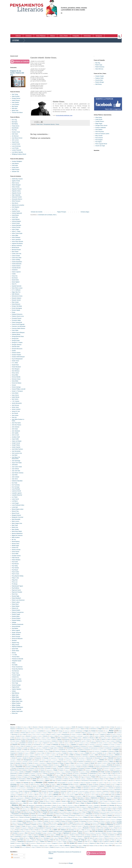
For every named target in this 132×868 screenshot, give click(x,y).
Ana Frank (15, 209)
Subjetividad (18, 836)
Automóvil (86, 736)
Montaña (20, 803)
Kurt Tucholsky (16, 485)
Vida (24, 845)
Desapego (46, 758)
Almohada (24, 731)
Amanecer (48, 731)
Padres (50, 810)
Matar (74, 798)
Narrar (76, 805)
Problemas (28, 821)
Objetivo (90, 807)
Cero (77, 743)
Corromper (33, 751)
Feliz (62, 775)
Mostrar (49, 803)
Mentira (75, 800)
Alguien (112, 729)
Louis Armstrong (16, 146)
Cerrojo (87, 743)
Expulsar (58, 773)
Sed (11, 831)
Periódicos (104, 814)
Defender (13, 756)
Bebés (48, 738)
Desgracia (37, 760)
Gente (34, 779)
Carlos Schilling (16, 260)
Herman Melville (16, 377)
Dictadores (81, 762)
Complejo (40, 746)
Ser (91, 831)
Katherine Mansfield (17, 481)
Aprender (111, 733)
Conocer (61, 748)
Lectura (113, 793)
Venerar (49, 843)
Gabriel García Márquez (18, 333)
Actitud (103, 727)
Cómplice (47, 755)
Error (38, 768)
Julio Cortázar (16, 477)
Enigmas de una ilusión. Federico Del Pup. (17, 73)
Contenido (41, 750)
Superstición (87, 836)
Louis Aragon (15, 503)
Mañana (102, 798)
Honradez (76, 783)
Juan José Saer (16, 471)
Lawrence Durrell (16, 491)
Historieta (26, 783)
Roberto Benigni (100, 82)
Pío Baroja (15, 584)
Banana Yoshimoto (17, 246)
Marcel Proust (16, 513)
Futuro (93, 777)
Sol (47, 835)
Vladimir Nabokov (16, 689)
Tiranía (33, 840)
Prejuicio (46, 820)
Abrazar (25, 727)
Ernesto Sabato (16, 310)
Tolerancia (39, 840)
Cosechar (64, 751)
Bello (59, 738)
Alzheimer (35, 731)
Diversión (56, 763)
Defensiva (26, 757)
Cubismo (76, 753)
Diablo (47, 762)
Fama (114, 773)
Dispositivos (42, 763)
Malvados (118, 796)
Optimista (92, 809)
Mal (84, 796)
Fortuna (31, 777)
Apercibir (104, 733)
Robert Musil (15, 604)
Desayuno (67, 758)
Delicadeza (51, 757)
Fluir (115, 775)
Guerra (112, 779)
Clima (68, 745)
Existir (103, 772)
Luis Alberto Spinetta (17, 152)
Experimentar (14, 773)
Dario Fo (14, 284)
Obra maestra (104, 807)
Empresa (104, 765)
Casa (11, 743)
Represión (105, 826)
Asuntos (119, 735)
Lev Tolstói (15, 497)
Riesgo (107, 828)
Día (118, 763)
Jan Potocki (15, 413)
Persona (26, 816)
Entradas (15, 855)
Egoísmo (39, 765)
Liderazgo (87, 795)
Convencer (87, 750)
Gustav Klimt (15, 168)
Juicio (45, 793)
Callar (98, 740)
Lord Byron (15, 501)
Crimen (32, 753)
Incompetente (117, 786)
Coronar (18, 751)
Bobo (109, 738)
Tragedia (95, 840)
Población (34, 817)
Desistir (43, 760)
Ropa (22, 830)
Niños (32, 807)
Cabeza (79, 740)
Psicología (119, 821)
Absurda (35, 727)
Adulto (31, 729)
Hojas (32, 783)
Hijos (109, 781)
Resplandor (24, 828)
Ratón (83, 823)
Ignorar (91, 785)
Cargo (108, 741)
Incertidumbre (109, 786)
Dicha (75, 762)
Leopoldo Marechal (17, 495)
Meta (119, 800)
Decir (97, 755)
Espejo (56, 770)
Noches (43, 807)
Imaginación (14, 786)
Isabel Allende (16, 397)
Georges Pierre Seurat (101, 126)
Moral (25, 803)
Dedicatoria (111, 755)
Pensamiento (15, 814)
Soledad (58, 835)
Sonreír (83, 835)
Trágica (59, 842)
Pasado (12, 812)
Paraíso (104, 810)
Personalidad (41, 816)
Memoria (38, 800)
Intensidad (51, 791)
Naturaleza (82, 805)
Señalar (45, 833)
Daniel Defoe (15, 280)
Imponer (34, 786)
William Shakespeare (17, 707)
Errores (42, 768)
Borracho (19, 740)
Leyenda (41, 795)
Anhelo (60, 733)
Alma (18, 731)
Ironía (17, 793)
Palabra (62, 810)
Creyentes (20, 753)
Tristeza (42, 842)
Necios (118, 805)
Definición (32, 756)
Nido (22, 807)
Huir (119, 783)
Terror (106, 838)
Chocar (115, 743)
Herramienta (85, 781)
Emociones (78, 765)
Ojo (28, 809)
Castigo (16, 743)
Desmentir (49, 760)
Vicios (13, 846)
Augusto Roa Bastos (17, 243)
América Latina (25, 733)
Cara (88, 741)
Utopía (95, 842)
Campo (36, 741)
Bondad (12, 740)
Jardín (31, 793)
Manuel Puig (15, 511)
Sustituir (118, 837)
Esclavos (88, 768)
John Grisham (16, 427)
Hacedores (41, 781)
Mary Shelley (15, 529)
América (17, 733)
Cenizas (66, 743)
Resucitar (55, 828)
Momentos (13, 803)
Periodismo (89, 814)
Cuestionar (100, 753)
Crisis (43, 753)
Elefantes (57, 765)
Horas (82, 783)
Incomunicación (22, 788)
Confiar (26, 748)
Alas (87, 729)
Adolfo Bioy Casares (17, 179)
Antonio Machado (16, 225)
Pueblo (25, 823)
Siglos (60, 833)
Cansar (61, 741)
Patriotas (30, 812)
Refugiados (118, 825)
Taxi (41, 838)
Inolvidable (50, 790)
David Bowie (15, 128)
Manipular (27, 798)
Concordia (112, 746)
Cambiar (114, 740)
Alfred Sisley (99, 117)
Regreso (29, 826)
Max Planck (15, 106)
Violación (56, 846)
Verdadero (80, 843)
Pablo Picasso (16, 170)
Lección (107, 793)
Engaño (60, 767)
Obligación (96, 807)
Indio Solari (15, 134)
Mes (115, 800)
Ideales (48, 785)
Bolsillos (118, 738)
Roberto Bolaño (16, 610)
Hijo (105, 781)
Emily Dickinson (16, 304)
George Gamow (16, 98)
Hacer (47, 780)
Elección (51, 765)
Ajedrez (83, 729)
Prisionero (107, 820)
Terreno (101, 838)
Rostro (27, 830)
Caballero (73, 740)
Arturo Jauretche (16, 240)
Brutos (49, 740)
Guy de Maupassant (17, 359)
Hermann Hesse (16, 379)
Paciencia (44, 810)
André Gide (15, 217)
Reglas (24, 826)
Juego (40, 793)
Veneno (44, 843)
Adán (42, 729)
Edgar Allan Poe (16, 292)
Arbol (25, 734)
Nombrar (48, 807)
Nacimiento (31, 805)
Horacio (14, 385)
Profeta (57, 821)
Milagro (42, 801)
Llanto (93, 795)
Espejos (61, 770)
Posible (109, 817)
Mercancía (96, 800)
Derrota (14, 758)
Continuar (55, 750)
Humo (27, 785)
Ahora (72, 729)
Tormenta (63, 840)
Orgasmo (103, 809)
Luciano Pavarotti (16, 150)
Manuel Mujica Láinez (18, 509)
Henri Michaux (16, 371)
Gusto (12, 781)
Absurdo (41, 727)
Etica (49, 772)
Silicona (87, 833)
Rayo (87, 823)
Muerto (78, 803)
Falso (104, 773)
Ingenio (99, 788)
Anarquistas (38, 733)
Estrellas (22, 772)
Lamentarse (80, 793)
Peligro (89, 812)
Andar (50, 733)
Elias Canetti (15, 302)
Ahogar (67, 729)
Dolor (72, 763)
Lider (82, 795)
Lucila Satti (15, 507)
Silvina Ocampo (16, 637)
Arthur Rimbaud (16, 237)
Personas (50, 815)
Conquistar (78, 748)
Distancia (49, 763)
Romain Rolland (16, 618)
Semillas (33, 831)
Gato (119, 777)
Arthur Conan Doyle (17, 233)
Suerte (36, 836)
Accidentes (62, 727)
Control (75, 750)
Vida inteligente (35, 846)
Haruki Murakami (16, 367)
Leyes (45, 795)
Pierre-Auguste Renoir (101, 144)
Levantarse (30, 795)
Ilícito (113, 785)
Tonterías (46, 840)
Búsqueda (67, 740)
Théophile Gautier (17, 661)
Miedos (31, 801)
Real (114, 823)
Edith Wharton (16, 294)
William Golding (16, 705)
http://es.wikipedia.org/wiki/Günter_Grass (64, 115)
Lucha (113, 795)
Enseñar (79, 767)
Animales (65, 733)
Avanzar (102, 736)
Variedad (18, 843)
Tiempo (14, 840)
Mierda (36, 801)
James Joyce (15, 407)
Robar (116, 828)
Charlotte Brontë (16, 268)
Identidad (65, 785)
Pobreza (45, 817)
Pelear (84, 812)
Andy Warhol (15, 163)
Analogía (32, 733)
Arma (48, 734)
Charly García (16, 126)
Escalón (54, 768)
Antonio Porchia (16, 227)
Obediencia (84, 807)
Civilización (55, 745)
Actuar (113, 727)
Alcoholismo (93, 729)
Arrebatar (53, 735)
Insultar (21, 791)
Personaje (34, 816)
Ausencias (73, 736)
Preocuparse (67, 820)
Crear (76, 751)
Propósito (76, 821)
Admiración (20, 729)
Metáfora (12, 801)
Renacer (74, 826)
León (50, 795)
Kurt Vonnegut (16, 487)
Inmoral (24, 790)
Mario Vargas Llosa (17, 523)
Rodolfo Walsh (16, 616)
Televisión (61, 838)
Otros (38, 810)
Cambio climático (16, 741)
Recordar (60, 825)
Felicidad (49, 775)
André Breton (15, 215)
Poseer (104, 817)
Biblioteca (85, 738)
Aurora (61, 736)
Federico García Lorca (18, 316)
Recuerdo (88, 825)
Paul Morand (15, 564)
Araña (20, 735)
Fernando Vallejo (16, 320)
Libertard (63, 795)
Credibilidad (104, 751)
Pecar (60, 812)
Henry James (15, 373)
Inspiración (86, 789)
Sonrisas (94, 835)
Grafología (83, 779)
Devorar (42, 762)
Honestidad (70, 783)
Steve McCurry (99, 69)
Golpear (72, 779)
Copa (100, 750)
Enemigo (35, 767)
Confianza (20, 748)
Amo (106, 731)
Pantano (86, 811)
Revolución (86, 828)
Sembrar (28, 831)
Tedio (52, 838)
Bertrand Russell (16, 250)
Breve (24, 740)
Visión (101, 846)
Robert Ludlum (16, 602)
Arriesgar (73, 735)
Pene (121, 812)
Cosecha (57, 751)
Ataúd (23, 736)
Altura (29, 731)
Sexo (26, 833)
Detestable (25, 762)
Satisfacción (100, 830)
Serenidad (109, 831)
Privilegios (119, 820)
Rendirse (80, 826)
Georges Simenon (17, 345)
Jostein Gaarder (16, 447)
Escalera (48, 768)
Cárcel (37, 755)
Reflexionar (110, 825)
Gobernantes (59, 779)
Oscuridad (23, 810)
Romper (17, 830)
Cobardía (81, 745)
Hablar (34, 781)
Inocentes (43, 789)
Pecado (45, 812)
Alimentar (118, 729)
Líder (40, 796)
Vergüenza (92, 843)
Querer (71, 823)
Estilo (11, 772)
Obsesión (114, 807)
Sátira (12, 838)
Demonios (92, 756)
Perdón (57, 814)
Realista (15, 825)
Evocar (62, 772)
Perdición (51, 814)
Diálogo (62, 763)
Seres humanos (117, 831)
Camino (23, 741)
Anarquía (44, 733)
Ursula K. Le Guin (17, 679)
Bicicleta (92, 738)
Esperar (81, 770)
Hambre (59, 781)
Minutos (58, 801)
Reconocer (46, 825)
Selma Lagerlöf (16, 630)
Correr (28, 751)
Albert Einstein (16, 96)
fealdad (52, 847)
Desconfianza (82, 758)
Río (51, 830)
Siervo (55, 833)
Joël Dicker (15, 465)
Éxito (77, 847)
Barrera (28, 738)
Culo (105, 753)
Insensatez (64, 789)
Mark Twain (15, 525)
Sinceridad (98, 833)
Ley (36, 795)
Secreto (107, 830)
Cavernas (30, 743)
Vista (106, 846)
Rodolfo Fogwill (16, 614)
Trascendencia (30, 842)
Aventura (108, 736)
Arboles (29, 735)
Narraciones (70, 805)
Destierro (95, 760)
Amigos (86, 731)
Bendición (65, 738)
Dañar (62, 755)
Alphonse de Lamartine (18, 205)
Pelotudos (96, 812)
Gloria (47, 779)
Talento (31, 838)
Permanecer (111, 814)
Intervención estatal (84, 791)
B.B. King (14, 120)
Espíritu (99, 770)
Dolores (87, 763)
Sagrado (78, 830)
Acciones (68, 727)
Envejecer (14, 768)
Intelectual (27, 791)
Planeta (110, 816)
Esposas (93, 770)
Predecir (20, 820)
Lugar (12, 796)
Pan (81, 810)
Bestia (75, 738)
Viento (41, 846)
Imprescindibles (64, 786)
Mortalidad (43, 803)
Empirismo (98, 765)
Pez (83, 816)
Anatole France (16, 211)
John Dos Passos (16, 425)
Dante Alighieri (16, 282)
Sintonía (110, 833)
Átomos (67, 847)
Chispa (110, 743)
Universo (80, 842)
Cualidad (71, 753)
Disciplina (18, 763)
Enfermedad (48, 767)
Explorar (27, 773)
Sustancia (113, 837)
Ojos (32, 809)
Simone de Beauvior (17, 639)
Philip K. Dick (15, 578)
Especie (43, 770)
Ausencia (67, 736)
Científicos (23, 745)
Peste (79, 816)
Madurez (66, 796)
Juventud (56, 793)
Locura (107, 795)
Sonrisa (88, 835)
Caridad (112, 741)
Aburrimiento (48, 727)
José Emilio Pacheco (17, 449)
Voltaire (14, 691)
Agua (62, 729)
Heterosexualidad (94, 781)
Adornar (26, 729)
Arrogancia (79, 735)
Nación (55, 805)
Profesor (52, 821)
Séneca (14, 653)
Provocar (96, 821)
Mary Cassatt (99, 136)
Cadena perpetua (87, 740)
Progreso (63, 821)
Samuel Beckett (16, 626)
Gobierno (66, 779)
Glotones (52, 779)
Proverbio (90, 821)
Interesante (64, 791)
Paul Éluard (15, 570)
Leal (98, 793)
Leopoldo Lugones (17, 493)
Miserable (79, 801)
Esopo (14, 312)
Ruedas (37, 830)
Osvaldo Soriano (16, 556)
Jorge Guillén (15, 439)
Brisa (40, 740)
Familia (119, 773)
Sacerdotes (71, 830)
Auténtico (97, 736)
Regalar (18, 826)
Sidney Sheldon (16, 635)
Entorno (98, 767)
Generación (13, 779)
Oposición (74, 809)
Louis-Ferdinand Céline (18, 505)
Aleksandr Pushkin (17, 197)
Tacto (27, 838)
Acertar (92, 727)
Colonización (99, 745)
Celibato (56, 743)
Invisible (12, 793)
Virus (96, 846)
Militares (53, 801)
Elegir (62, 765)
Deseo (19, 760)
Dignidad (100, 762)
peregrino (58, 847)
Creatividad (83, 751)
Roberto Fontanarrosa (18, 612)
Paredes (110, 810)
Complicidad (46, 746)
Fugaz (82, 777)
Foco (119, 775)
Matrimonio (94, 798)
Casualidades (23, 743)
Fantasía (20, 775)
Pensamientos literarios (49, 124)
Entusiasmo (114, 767)
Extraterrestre (93, 773)
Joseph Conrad (16, 443)
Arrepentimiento (66, 734)
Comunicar (83, 746)
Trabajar (76, 840)
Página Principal (61, 212)
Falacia (100, 773)
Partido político (117, 811)
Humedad (22, 785)
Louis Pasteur (15, 104)
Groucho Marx (99, 80)
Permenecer (118, 814)
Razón (108, 823)
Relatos (35, 826)
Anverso (94, 733)
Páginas (40, 823)
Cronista (59, 753)
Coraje (110, 750)
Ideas (58, 785)
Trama (113, 840)
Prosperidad (83, 821)
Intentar (57, 791)
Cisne (44, 745)
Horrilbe (94, 783)
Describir (105, 758)
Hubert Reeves (16, 100)
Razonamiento (101, 823)
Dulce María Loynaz (17, 288)
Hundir (37, 785)
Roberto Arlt (15, 608)
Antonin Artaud (16, 223)
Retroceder (69, 828)
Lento (25, 795)
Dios (117, 762)
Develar (31, 762)
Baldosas (18, 738)
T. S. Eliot (14, 655)
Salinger (14, 622)
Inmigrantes (13, 790)
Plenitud (21, 817)
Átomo (63, 847)
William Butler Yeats (17, 701)
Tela (56, 838)
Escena (67, 768)
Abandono (13, 727)
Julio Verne (15, 479)
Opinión (52, 809)
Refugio (12, 826)
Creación (70, 751)
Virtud (85, 846)
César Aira (15, 276)
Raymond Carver (16, 590)
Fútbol (115, 777)
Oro (17, 811)
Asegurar (103, 734)
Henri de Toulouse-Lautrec (102, 134)
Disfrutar (30, 763)
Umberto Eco (15, 677)
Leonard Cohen (16, 144)
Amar (53, 731)
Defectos (117, 755)
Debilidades (85, 755)
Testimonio (111, 838)
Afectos (47, 729)
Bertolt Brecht (15, 248)
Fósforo (105, 777)
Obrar (110, 807)
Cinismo (29, 745)
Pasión (19, 812)
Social (35, 835)
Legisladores (13, 795)
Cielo (120, 743)
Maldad (99, 796)
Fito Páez (14, 130)
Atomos (40, 736)
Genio (29, 779)
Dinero (111, 762)
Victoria (18, 846)
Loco (102, 795)
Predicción (26, 820)
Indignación (54, 788)
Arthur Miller (15, 235)
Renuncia (86, 826)
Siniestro (104, 833)
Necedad (96, 805)
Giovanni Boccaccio (17, 349)
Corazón (116, 750)
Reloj (47, 826)
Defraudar (44, 757)
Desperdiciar (68, 760)
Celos (61, 743)
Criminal (38, 753)
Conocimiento (70, 748)
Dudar (114, 763)
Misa (74, 801)
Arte (84, 734)
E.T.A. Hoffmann (16, 290)
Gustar (118, 779)
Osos (28, 811)
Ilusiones (103, 785)
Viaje (102, 843)
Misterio (91, 801)
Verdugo (86, 843)
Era (27, 768)
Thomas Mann (16, 657)
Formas (19, 777)
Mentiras (82, 800)
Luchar (118, 795)
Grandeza (89, 779)
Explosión (33, 773)
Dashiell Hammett (17, 286)
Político (92, 817)
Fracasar (52, 777)
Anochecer (72, 733)
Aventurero (115, 736)
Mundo (96, 803)
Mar (43, 798)
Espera (67, 770)
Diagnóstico (53, 762)
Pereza (63, 814)
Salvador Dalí (15, 172)
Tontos (57, 840)
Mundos (103, 803)
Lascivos (93, 793)
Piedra (87, 816)
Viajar (98, 843)
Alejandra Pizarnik (17, 189)
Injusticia (118, 788)
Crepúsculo (13, 753)
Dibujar (70, 762)
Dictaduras (88, 762)
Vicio (121, 843)
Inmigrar (19, 790)
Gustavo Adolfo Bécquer (18, 357)
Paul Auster (15, 562)
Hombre (39, 782)
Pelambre (75, 812)
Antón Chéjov (15, 229)
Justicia (50, 793)
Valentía (106, 842)
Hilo (113, 781)
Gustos (17, 781)
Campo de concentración (45, 741)
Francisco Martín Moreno (18, 328)
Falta (109, 773)
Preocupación (59, 820)
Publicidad (19, 823)
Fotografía (38, 777)
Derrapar (120, 757)
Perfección (76, 814)
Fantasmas (13, 775)
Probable (14, 821)
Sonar (77, 835)
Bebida (43, 738)
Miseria (85, 801)
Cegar (40, 743)
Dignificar (106, 762)
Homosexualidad (61, 783)
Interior (70, 791)
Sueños (49, 836)
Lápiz (36, 796)
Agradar (58, 729)
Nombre (54, 807)
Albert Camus (15, 183)
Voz (23, 847)
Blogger (71, 863)
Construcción (117, 748)
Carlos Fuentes (16, 256)
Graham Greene (16, 353)
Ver (65, 843)
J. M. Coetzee (16, 401)
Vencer (39, 843)
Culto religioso (117, 753)
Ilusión (108, 785)
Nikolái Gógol (15, 546)
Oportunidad (58, 809)
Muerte (70, 803)
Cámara (26, 755)
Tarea (37, 838)
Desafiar (19, 758)
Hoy (105, 783)
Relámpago (53, 826)
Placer (104, 816)
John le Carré (15, 435)
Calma (108, 740)
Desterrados (82, 760)
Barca (24, 738)
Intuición (112, 791)
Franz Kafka (15, 330)
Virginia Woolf (16, 687)
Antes (83, 733)
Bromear (44, 740)
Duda (109, 763)
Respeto (18, 828)
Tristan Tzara (15, 673)
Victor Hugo (15, 683)
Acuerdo (118, 727)
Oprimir (80, 809)
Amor (111, 731)
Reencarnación (96, 825)
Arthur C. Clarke (16, 231)
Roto (32, 830)
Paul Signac (99, 142)
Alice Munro (15, 203)
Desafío (25, 758)
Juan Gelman (15, 469)
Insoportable (78, 789)
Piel (92, 816)
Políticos (98, 817)
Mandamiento (13, 798)
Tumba (64, 842)
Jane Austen (15, 415)
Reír (98, 828)
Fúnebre (110, 777)
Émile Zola (15, 713)
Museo (108, 803)
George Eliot (15, 339)
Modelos (106, 801)
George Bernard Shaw (18, 336)
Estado (112, 770)
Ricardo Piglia (16, 596)
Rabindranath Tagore (17, 586)
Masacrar (69, 798)
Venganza (54, 843)
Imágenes (101, 786)
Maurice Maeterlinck (17, 533)
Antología (89, 733)
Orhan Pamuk (16, 552)
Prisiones (113, 820)
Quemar (66, 823)
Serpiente (21, 833)
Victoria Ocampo (16, 685)
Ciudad (49, 745)
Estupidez (28, 772)
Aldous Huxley (16, 187)
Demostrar (99, 756)
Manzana (34, 798)
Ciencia (15, 744)
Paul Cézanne (99, 138)
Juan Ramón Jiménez (18, 473)
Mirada (64, 801)
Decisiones (104, 755)
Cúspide (53, 755)
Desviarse (19, 762)
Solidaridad (66, 835)
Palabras (69, 810)
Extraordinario (84, 773)
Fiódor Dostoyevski (17, 322)
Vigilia (51, 846)
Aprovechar (14, 734)
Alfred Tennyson (16, 201)
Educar (21, 765)
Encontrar (19, 767)
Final (98, 775)
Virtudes (91, 846)
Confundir (45, 748)
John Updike (15, 433)
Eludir (68, 765)
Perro (12, 816)
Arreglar (58, 735)
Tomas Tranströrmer (17, 667)
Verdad (72, 843)
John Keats (15, 429)
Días (11, 765)
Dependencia (107, 756)
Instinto (103, 789)
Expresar (45, 773)
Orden (98, 809)
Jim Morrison (15, 136)
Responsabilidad (40, 828)
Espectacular (49, 770)
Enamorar (110, 765)
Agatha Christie (16, 181)
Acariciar (55, 727)
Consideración (108, 748)
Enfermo (55, 767)
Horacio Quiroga (16, 387)
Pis (100, 816)
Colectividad (92, 745)
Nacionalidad (39, 805)
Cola (86, 745)
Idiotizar (77, 785)
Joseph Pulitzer (16, 445)
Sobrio (30, 835)
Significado (66, 833)
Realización (21, 825)
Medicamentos (109, 798)
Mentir (69, 800)
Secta (119, 830)
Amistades (101, 731)
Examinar (83, 772)
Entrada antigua (85, 212)
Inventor (118, 791)
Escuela (112, 768)
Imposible (49, 786)
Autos (91, 736)
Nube (66, 807)
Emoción (85, 765)
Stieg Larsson (15, 645)
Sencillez (39, 831)
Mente (58, 800)
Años (13, 738)
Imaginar (22, 786)
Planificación (117, 816)
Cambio (120, 740)
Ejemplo (45, 765)
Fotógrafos (45, 777)
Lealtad (102, 793)
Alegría (100, 729)
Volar (12, 847)
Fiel (80, 775)
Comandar (112, 745)
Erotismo (32, 768)
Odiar (13, 809)
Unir (75, 842)
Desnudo (55, 760)
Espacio (31, 770)
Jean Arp (14, 417)
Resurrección (62, 828)
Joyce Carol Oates (17, 463)
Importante (41, 786)
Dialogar (59, 762)
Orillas (13, 811)
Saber (55, 830)
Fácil (100, 777)
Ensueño (85, 767)
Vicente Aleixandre (17, 681)
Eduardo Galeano (16, 298)
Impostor (57, 786)
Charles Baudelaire (17, 262)
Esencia (12, 770)
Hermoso (78, 781)
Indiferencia (47, 788)
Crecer (91, 751)
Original (120, 809)
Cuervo (94, 753)
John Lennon (15, 140)
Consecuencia (94, 748)
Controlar (81, 750)
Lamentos (87, 793)
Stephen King (15, 643)
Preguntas (34, 819)
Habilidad (22, 781)
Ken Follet (15, 483)
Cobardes (73, 745)
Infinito (79, 788)
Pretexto (87, 820)
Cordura (12, 751)
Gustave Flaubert (16, 355)
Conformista (38, 748)
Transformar (21, 842)
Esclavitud (82, 768)
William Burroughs (17, 699)
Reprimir (111, 826)
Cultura (12, 755)
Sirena (115, 833)
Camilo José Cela (16, 254)
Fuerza (76, 777)
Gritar (107, 779)
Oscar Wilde (15, 554)
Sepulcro (86, 831)
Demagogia (58, 756)
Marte (64, 798)
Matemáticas (81, 798)
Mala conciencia (92, 796)
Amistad (93, 731)
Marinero (59, 798)
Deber (72, 755)
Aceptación (80, 727)
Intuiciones (106, 791)
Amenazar (80, 731)
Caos (71, 741)
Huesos (115, 783)
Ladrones (73, 793)
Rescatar (12, 828)
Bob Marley (15, 124)
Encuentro (28, 767)
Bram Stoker (15, 252)
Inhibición (105, 788)
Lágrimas (31, 796)
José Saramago (16, 461)
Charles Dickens (16, 266)
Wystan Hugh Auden (17, 711)
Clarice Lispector (16, 272)
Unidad (70, 842)
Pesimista (73, 816)
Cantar (66, 741)
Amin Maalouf (15, 207)
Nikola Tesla (15, 111)
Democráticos (85, 757)
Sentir (75, 831)
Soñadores (112, 835)
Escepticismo (74, 768)
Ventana (60, 843)
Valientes (112, 842)
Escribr (101, 768)
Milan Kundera (16, 537)
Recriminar (81, 825)
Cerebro (72, 743)
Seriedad (15, 833)
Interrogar (76, 791)
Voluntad (17, 847)
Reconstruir (53, 825)
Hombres (51, 783)
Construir (13, 750)
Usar (91, 842)
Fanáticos (26, 775)
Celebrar (51, 743)
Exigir (88, 772)
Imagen (118, 785)
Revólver (93, 828)
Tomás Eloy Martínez (17, 669)
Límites (45, 796)
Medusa (25, 800)
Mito (97, 801)
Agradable (52, 729)
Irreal (22, 793)
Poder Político (63, 817)
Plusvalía (28, 817)
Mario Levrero (16, 521)
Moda (101, 801)
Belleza (53, 738)
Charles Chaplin (100, 76)
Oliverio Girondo (16, 550)
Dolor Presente (80, 763)
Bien (97, 738)
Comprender (66, 746)
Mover (60, 803)
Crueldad (65, 753)
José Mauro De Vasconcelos (16, 458)
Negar (12, 807)
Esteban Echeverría (17, 314)
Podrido (76, 817)
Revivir (80, 828)
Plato (17, 817)
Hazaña (65, 781)
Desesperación (28, 760)
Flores (110, 775)
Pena (101, 812)
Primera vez (94, 820)
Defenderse (19, 756)
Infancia (60, 788)
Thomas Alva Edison (17, 113)
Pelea (80, 812)
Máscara (120, 803)
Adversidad (37, 729)
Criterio (48, 753)
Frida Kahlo (15, 165)
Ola (37, 809)
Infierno (73, 788)
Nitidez (27, 807)
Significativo (74, 833)
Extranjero (77, 773)
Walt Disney (99, 84)
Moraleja (30, 803)
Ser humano (99, 831)
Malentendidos (106, 796)
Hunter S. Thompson (17, 391)
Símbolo (22, 838)
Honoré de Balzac (17, 383)
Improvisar (78, 786)
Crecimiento (97, 751)
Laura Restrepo (16, 489)
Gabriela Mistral (16, 335)
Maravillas (48, 798)
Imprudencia (86, 786)
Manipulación (21, 798)
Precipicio (14, 820)
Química (78, 823)
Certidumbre (93, 743)
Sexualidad (38, 833)
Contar (25, 750)
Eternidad (43, 772)
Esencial (19, 770)
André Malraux (16, 219)
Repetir (99, 826)
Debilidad (78, 755)
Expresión (52, 773)
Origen (114, 809)
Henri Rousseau (100, 132)
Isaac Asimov (15, 395)
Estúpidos (36, 772)
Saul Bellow (15, 628)
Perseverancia (18, 816)
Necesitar (112, 805)
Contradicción (62, 750)
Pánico (50, 823)
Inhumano (111, 788)
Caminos (30, 741)
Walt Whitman (16, 693)
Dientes (94, 762)
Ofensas (24, 809)
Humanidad (13, 785)
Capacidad (77, 741)
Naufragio (90, 805)
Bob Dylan (15, 122)
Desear (118, 758)
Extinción (70, 773)
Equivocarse (22, 768)
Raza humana (93, 823)
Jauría (35, 793)
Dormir (92, 763)
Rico (102, 828)
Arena (38, 735)
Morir (36, 803)
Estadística (118, 770)
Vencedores (33, 843)
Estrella (16, 772)
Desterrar (89, 760)
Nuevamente (72, 807)
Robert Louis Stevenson (18, 600)
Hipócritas (12, 783)
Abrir (30, 727)
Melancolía (31, 800)
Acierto (98, 727)
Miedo (24, 801)
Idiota (72, 785)
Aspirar (108, 734)
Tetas (117, 838)
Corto (46, 751)
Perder (45, 814)
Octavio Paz (15, 548)
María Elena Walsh (17, 531)
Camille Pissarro (100, 121)
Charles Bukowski (17, 264)
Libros (76, 795)
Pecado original (53, 812)
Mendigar (45, 800)
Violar (61, 846)
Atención (28, 736)
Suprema (94, 836)
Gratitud (96, 779)
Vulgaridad (28, 847)
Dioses (12, 763)
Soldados (52, 835)
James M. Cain (16, 411)
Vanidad (12, 843)
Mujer (83, 803)
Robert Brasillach (16, 598)
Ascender (97, 735)
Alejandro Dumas (16, 193)
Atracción (45, 736)
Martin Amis (15, 527)
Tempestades (73, 838)
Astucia (113, 735)
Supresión (101, 837)
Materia (87, 798)
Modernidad (112, 801)
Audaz (56, 736)
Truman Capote (16, 675)
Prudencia (102, 821)
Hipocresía (118, 781)
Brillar (35, 740)
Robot (120, 828)
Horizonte (88, 783)
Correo (23, 751)
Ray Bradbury (15, 588)
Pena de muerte (114, 812)
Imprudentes (94, 786)
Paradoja (98, 811)
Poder (55, 817)
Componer (53, 746)
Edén (26, 765)
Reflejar (103, 825)
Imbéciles (28, 786)
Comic (22, 746)
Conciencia (97, 746)
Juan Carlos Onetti (17, 467)
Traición (101, 840)
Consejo (101, 748)
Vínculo (38, 847)
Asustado (12, 736)
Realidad (119, 823)
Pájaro (45, 823)
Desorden (61, 760)
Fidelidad (74, 775)
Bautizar (33, 738)
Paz (35, 812)
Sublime (30, 836)
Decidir (92, 755)
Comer (12, 746)
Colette (14, 274)
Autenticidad (80, 736)
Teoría (91, 838)
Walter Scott (15, 695)
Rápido (46, 830)
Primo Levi (15, 582)
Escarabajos (61, 768)
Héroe (42, 785)
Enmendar (73, 767)
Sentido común (59, 831)
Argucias (43, 735)
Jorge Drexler (15, 142)
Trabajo (82, 840)
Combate (118, 745)
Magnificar (79, 796)
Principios (101, 820)
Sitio (13, 835)
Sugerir (68, 837)
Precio (120, 817)
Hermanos (71, 781)
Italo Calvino (15, 399)
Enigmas (67, 767)
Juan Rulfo (15, 475)
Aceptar (87, 727)
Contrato (69, 750)
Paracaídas (92, 811)
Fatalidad (33, 775)
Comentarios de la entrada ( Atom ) (47, 215)
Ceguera (45, 743)
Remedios (59, 826)
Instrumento (117, 789)
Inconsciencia (30, 788)
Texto (121, 838)
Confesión (13, 748)
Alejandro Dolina (16, 191)
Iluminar (96, 785)
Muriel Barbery (16, 542)
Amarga (60, 731)
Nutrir (78, 807)
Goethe (14, 351)
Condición (118, 746)
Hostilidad (100, 783)
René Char (15, 594)
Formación (13, 777)
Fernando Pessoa (17, 318)
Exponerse (39, 773)
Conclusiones (105, 746)
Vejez (23, 843)
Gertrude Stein (16, 347)
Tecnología (46, 838)
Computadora (75, 746)
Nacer (24, 805)
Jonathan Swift (16, 437)
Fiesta (84, 775)
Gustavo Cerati (16, 132)
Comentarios (16, 858)
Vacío (101, 842)
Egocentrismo (32, 765)
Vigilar (46, 846)
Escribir (94, 768)
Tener (86, 838)
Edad (16, 765)
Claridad (63, 745)
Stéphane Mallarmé (17, 647)
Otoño (33, 810)
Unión (86, 842)
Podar (50, 817)
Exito (109, 772)
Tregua (37, 842)
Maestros (73, 796)
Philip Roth (15, 580)
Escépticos (118, 768)
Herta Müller (15, 381)
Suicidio (73, 836)
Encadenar (117, 765)
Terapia (96, 838)
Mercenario (102, 800)
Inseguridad (57, 789)
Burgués (54, 740)
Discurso (24, 763)
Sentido (51, 831)
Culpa (110, 753)
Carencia (98, 741)
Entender (91, 767)
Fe (38, 775)
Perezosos (69, 814)
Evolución (68, 772)
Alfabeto (107, 729)
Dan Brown (15, 278)
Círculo (42, 755)
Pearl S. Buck (15, 574)
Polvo (81, 817)
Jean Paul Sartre (16, 423)
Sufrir (62, 836)
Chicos (106, 743)
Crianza (26, 753)
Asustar (18, 736)
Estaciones (106, 770)
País (39, 812)
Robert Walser (16, 606)
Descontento (98, 758)
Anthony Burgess (16, 221)
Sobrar (25, 835)
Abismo (19, 727)
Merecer (109, 800)
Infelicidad (67, 788)
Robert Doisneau (100, 67)
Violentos (74, 846)
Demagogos (65, 757)
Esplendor (88, 770)
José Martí (15, 455)
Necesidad (104, 805)
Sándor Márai (15, 651)
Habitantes (29, 781)
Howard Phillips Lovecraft (19, 389)
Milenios (47, 801)
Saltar (83, 830)
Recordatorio (68, 825)
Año (121, 736)
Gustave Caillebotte (101, 128)
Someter (72, 835)
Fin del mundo (91, 775)
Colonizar (106, 745)
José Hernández (16, 451)
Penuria (39, 814)
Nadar (64, 805)
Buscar (60, 740)
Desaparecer (38, 758)
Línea (50, 796)
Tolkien (14, 663)
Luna (21, 796)
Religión (40, 826)
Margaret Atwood (16, 515)
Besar (70, 738)
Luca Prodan (15, 148)
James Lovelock (16, 409)
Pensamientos (25, 814)
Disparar (36, 763)
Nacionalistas (48, 805)
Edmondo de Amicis (17, 296)
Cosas (51, 751)
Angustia (55, 733)
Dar (58, 755)
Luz (25, 796)
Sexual (32, 833)
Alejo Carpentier (16, 195)
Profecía (40, 821)
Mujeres (89, 803)
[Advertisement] (112, 17)
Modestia (118, 801)
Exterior (64, 773)
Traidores (107, 840)
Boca (113, 738)
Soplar (100, 835)
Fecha (43, 775)
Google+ (51, 858)
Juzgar (63, 793)
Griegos (101, 779)
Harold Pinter (15, 365)
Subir (12, 836)
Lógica (55, 796)
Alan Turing (15, 94)
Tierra (22, 840)
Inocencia (37, 790)
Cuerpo (87, 753)
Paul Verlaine (15, 568)
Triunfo (49, 842)
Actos (108, 727)
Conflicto (32, 748)
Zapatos (47, 847)
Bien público (104, 738)
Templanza (80, 838)
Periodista (97, 814)
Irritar (26, 793)
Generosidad (22, 779)
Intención (44, 791)
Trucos (55, 842)
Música (15, 805)
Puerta (30, 823)
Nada (59, 805)
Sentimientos (68, 831)
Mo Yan (14, 540)
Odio (18, 809)
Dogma (67, 763)
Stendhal (14, 641)
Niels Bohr (15, 108)
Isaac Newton (15, 102)
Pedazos (65, 812)
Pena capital (107, 812)
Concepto (90, 746)
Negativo (17, 807)
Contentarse (48, 750)
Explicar (21, 773)
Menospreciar (52, 800)
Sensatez (45, 831)
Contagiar (19, 750)
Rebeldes (28, 825)
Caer (93, 740)
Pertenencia (59, 816)
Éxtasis (83, 847)
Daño (67, 755)
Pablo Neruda (15, 558)
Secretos (114, 830)
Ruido (42, 830)
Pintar (96, 816)
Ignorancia (83, 785)
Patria (25, 812)
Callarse (103, 740)
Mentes (65, 800)
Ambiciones (67, 731)
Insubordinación (14, 791)
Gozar (77, 779)
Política (85, 817)
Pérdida (55, 823)
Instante (98, 789)
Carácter (118, 741)
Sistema (120, 833)
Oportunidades (67, 809)
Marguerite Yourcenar (18, 517)
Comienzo (28, 746)
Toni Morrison (15, 671)
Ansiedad (78, 733)
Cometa (17, 746)
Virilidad (80, 846)
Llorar (97, 795)
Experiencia (116, 772)
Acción (73, 727)
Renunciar (93, 826)
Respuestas (48, 828)
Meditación (18, 800)
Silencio (80, 833)
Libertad (55, 795)
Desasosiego (61, 758)
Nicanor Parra (16, 544)
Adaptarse (13, 729)
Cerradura (82, 743)
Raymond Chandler (17, 592)
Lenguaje (20, 795)
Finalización (104, 775)
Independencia (39, 788)
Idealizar (53, 785)
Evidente (57, 772)
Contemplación (33, 750)
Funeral (88, 777)
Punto (35, 823)
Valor (118, 842)
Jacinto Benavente (17, 403)
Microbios (18, 801)
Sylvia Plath (15, 649)
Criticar (53, 753)
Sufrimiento (56, 836)
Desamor (31, 758)
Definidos (39, 757)
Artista (91, 734)
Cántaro (32, 755)
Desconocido (89, 758)
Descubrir (111, 758)
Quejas (60, 823)
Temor (67, 838)
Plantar (12, 817)
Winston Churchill (16, 709)
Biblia (80, 738)
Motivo (55, 803)
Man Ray (98, 63)
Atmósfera (34, 736)
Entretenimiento (105, 767)
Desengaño (13, 760)
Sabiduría (63, 830)
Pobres (40, 817)
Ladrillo (68, 793)
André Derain (99, 119)
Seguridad (17, 831)
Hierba (101, 781)
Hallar (54, 781)
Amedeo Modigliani (17, 161)
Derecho (114, 756)
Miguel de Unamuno (17, 535)
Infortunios (93, 788)
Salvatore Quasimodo (18, 624)
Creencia (111, 751)
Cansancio (54, 741)
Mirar (69, 801)
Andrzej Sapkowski (17, 213)
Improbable (72, 786)
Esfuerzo (25, 770)
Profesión (46, 821)
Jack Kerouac (15, 405)
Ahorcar (77, 729)
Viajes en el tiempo (109, 843)
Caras (93, 741)
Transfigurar (13, 842)
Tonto (52, 840)
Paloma (76, 811)
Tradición (89, 840)
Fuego (71, 777)
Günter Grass (40, 124)
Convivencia (95, 750)
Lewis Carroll (15, 499)
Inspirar (92, 789)
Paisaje (56, 810)
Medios (12, 800)
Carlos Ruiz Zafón (17, 258)
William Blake (15, 697)
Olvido (46, 809)
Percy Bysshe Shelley (18, 576)
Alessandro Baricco (17, 199)
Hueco (110, 783)
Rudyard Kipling (16, 620)
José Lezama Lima (17, 453)
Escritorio (107, 768)
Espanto (37, 770)
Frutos (66, 777)
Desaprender (53, 758)
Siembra (50, 833)
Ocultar (120, 807)
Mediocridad (117, 798)
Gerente (42, 779)
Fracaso (59, 777)
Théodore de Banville (17, 659)
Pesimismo (66, 816)
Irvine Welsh (15, 393)
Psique (13, 823)
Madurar (61, 796)
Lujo (17, 796)
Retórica (75, 828)
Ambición (73, 731)
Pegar (70, 812)
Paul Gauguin (99, 140)
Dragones (99, 763)
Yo (42, 847)
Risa (112, 828)
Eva (53, 772)
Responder (31, 828)
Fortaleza (25, 777)
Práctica (113, 821)
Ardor (34, 735)
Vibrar (116, 843)
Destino (102, 760)
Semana (23, 831)
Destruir (118, 760)
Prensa (52, 820)
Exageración (75, 772)
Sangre (94, 830)
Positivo (115, 817)
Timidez (28, 840)
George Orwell (16, 341)
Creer (117, 751)
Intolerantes (99, 791)
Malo (112, 796)
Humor (32, 785)
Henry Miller (15, 375)
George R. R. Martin (17, 343)
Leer (118, 793)
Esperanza (73, 770)
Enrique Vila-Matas (17, 306)
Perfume (83, 814)
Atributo (51, 736)
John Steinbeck (16, 431)
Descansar (74, 758)
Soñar (118, 835)
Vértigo (33, 847)
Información (86, 788)
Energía (41, 767)
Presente (75, 820)
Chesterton (15, 270)
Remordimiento (66, 826)
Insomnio (71, 789)
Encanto (12, 767)
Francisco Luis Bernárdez (19, 326)
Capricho (83, 741)
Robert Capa (99, 65)
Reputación (118, 826)
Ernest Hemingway (17, 308)
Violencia (67, 846)
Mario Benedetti (16, 519)
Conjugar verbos (53, 748)
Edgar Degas (99, 124)
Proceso (34, 821)
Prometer (70, 821)
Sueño (42, 836)
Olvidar (41, 809)
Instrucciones (110, 790)
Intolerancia (92, 791)
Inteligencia (35, 791)
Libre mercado (70, 795)
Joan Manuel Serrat (17, 138)
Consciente (86, 748)
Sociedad (41, 835)
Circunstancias (37, 745)
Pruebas (108, 821)
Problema (20, 821)
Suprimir (107, 836)
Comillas (34, 746)
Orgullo (109, 809)
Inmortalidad (30, 789)
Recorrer (75, 825)
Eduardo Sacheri (16, 300)
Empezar (91, 765)
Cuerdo (82, 753)
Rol (13, 830)
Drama (105, 763)
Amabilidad (41, 731)
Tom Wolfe (15, 665)
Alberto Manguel (16, 185)
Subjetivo (25, 837)
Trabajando (70, 840)
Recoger (40, 825)
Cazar (36, 743)
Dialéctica (65, 762)
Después (75, 760)
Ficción (68, 775)
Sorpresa (105, 835)
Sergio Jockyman (16, 633)
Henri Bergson (16, 369)
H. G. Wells (15, 363)
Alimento (12, 731)
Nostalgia (60, 807)
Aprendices (119, 733)
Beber (39, 738)
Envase (120, 767)
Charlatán (100, 743)
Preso (81, 820)
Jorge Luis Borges (17, 441)
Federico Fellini (99, 78)
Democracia (78, 757)
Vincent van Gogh (100, 146)
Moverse (64, 803)
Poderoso (70, 817)
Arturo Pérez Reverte (17, 242)
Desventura (13, 762)
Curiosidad (20, 755)
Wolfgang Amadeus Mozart (19, 154)
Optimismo (86, 809)
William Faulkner (16, 703)
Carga (103, 741)
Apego (99, 733)
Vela (27, 843)
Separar (80, 831)
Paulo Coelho (15, 572)
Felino (57, 775)
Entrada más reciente (37, 212)
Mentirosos (89, 800)
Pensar (33, 814)
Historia (18, 783)
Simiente (92, 833)
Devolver (36, 762)
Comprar (59, 746)
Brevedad (30, 740)
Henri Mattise (99, 130)
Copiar (105, 750)
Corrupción (41, 751)
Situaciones (19, 835)
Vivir (110, 845)
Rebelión (34, 825)
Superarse (80, 836)
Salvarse (88, 830)
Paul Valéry (15, 566)
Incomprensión (13, 788)
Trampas (118, 840)
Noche (38, 807)
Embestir (72, 765)
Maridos (54, 798)
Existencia (94, 772)
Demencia (71, 756)
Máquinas (114, 803)
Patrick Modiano (16, 560)
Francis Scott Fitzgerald (18, 324)
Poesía (57, 124)
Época (72, 847)
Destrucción (111, 760)
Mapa (39, 798)
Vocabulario (118, 846)
